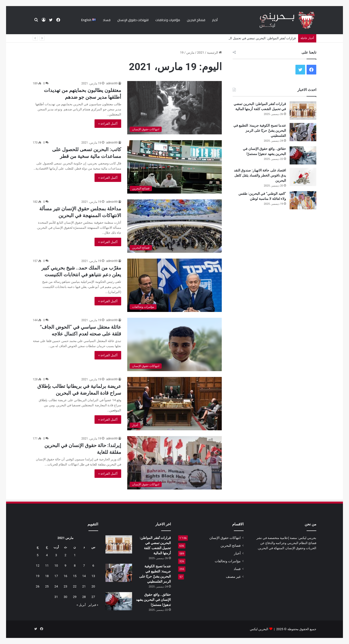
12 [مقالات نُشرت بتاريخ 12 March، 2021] (38, 566)
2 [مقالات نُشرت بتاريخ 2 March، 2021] (65, 555)
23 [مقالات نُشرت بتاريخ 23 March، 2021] (66, 586)
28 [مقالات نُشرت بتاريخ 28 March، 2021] (84, 597)
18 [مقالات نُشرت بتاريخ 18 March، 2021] (47, 576)
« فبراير (93, 605)
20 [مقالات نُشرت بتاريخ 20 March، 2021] (93, 586)
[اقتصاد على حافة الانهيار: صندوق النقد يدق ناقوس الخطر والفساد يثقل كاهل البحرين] (303, 177)
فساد (107, 20)
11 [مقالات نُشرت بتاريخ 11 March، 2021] (47, 566)
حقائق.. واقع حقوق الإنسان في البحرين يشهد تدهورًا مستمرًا (153, 600)
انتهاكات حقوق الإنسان (133, 20)
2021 (201, 53)
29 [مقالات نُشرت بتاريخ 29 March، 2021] (75, 597)
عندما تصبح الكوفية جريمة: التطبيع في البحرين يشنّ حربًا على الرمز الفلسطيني (260, 130)
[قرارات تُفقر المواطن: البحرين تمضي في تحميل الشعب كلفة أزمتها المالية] (303, 110)
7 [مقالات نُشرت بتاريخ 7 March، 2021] (84, 566)
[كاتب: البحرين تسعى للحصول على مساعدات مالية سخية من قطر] (174, 167)
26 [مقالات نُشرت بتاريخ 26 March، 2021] (38, 586)
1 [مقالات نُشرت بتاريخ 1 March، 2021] (75, 555)
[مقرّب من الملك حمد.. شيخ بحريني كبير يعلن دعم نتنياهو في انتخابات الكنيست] (174, 285)
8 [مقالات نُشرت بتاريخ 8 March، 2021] (75, 566)
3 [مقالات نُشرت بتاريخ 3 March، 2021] (56, 555)
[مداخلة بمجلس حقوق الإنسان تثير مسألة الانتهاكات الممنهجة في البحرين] (174, 226)
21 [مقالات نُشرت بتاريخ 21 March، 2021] (84, 586)
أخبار (215, 20)
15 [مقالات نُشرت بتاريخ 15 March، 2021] (75, 576)
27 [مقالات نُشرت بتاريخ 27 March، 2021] (93, 597)
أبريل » (81, 605)
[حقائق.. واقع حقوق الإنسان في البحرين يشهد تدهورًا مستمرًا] (303, 155)
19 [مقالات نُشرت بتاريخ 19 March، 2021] (38, 576)
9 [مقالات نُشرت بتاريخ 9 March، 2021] (65, 566)
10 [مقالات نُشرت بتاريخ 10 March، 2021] (56, 566)
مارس (190, 53)
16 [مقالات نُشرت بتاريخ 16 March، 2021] (66, 576)
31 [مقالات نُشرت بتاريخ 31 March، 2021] (56, 597)
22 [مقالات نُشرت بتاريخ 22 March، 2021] (75, 586)
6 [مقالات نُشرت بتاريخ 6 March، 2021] (93, 566)
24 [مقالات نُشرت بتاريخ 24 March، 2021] (56, 586)
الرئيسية (214, 53)
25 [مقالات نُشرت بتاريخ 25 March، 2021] (47, 586)
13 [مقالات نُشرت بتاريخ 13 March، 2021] (93, 576)
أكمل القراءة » (108, 124)
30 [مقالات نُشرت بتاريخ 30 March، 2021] (66, 597)
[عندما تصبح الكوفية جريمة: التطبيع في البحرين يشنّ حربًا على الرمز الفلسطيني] (303, 132)
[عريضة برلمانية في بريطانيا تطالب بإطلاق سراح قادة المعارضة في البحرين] (174, 404)
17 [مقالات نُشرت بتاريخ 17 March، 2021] (56, 576)
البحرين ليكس (259, 629)
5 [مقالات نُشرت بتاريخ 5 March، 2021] (38, 555)
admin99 (112, 83)
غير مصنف (233, 577)
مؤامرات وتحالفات (168, 20)
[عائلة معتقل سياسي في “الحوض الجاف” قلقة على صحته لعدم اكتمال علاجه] (174, 344)
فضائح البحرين (196, 20)
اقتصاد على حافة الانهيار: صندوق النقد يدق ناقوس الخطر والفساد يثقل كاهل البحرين (260, 175)
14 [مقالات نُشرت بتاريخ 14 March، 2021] (84, 576)
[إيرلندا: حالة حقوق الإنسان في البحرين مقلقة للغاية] (174, 463)
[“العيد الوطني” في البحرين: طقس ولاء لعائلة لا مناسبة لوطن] (303, 200)
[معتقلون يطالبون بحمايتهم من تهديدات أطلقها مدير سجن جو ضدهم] (174, 108)
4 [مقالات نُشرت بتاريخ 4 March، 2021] (47, 555)
